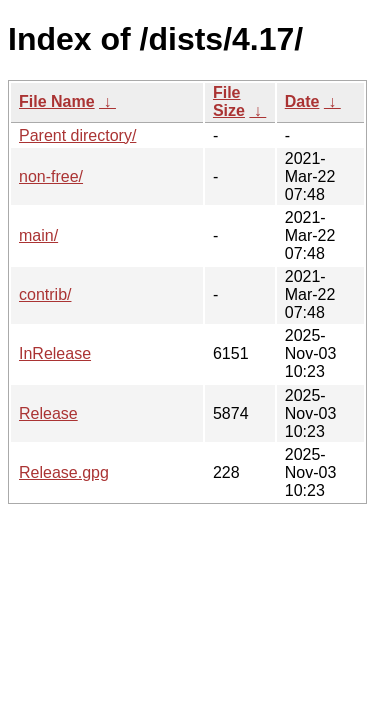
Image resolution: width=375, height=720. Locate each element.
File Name (57, 101)
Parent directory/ (77, 135)
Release (48, 413)
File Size (229, 101)
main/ (38, 235)
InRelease (55, 353)
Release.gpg (64, 472)
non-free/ (51, 176)
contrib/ (45, 294)
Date (302, 101)
